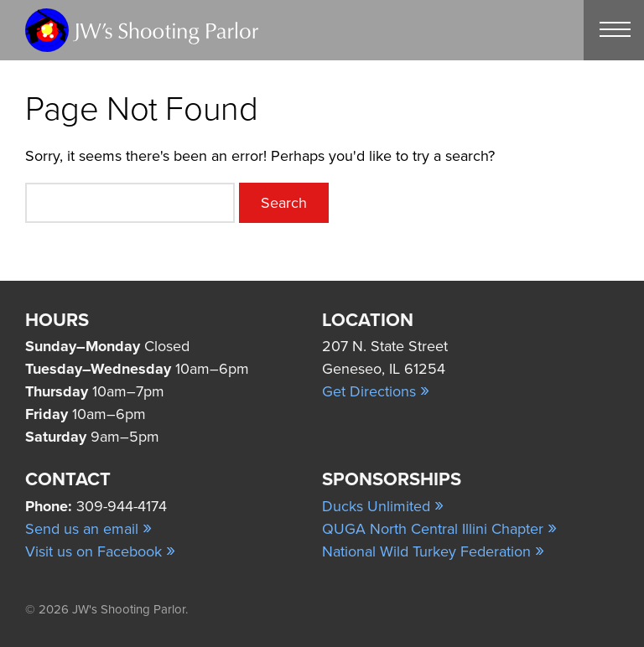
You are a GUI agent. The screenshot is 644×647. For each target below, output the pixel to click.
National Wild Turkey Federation (433, 551)
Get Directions (376, 391)
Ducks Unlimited (383, 506)
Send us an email (88, 529)
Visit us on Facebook (100, 551)
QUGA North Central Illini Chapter (439, 529)
